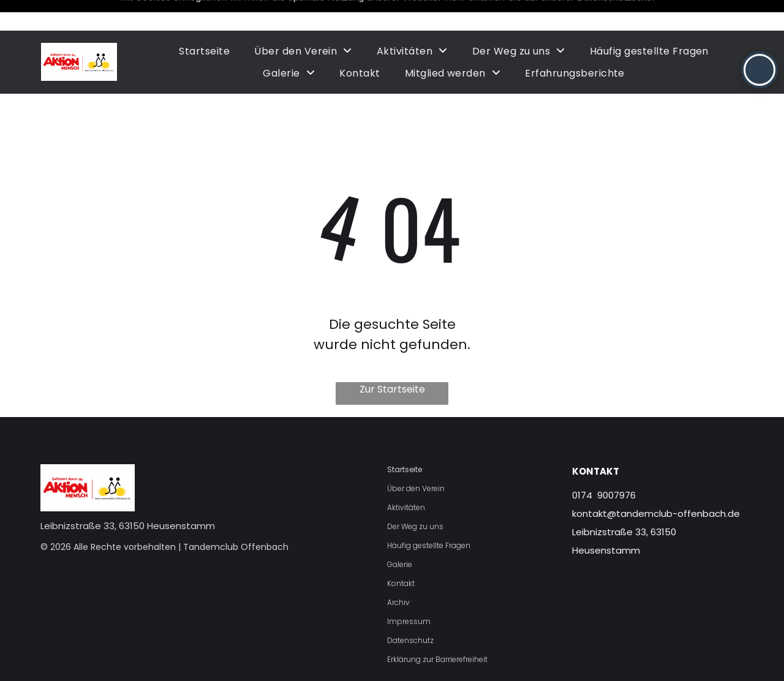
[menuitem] (204, 21)
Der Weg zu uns (415, 496)
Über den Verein (416, 458)
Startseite (405, 439)
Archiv (398, 572)
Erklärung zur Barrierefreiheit (437, 629)
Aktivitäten (406, 477)
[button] (759, 70)
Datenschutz (410, 610)
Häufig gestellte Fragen (429, 515)
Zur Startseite (392, 359)
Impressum (409, 591)
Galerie (400, 534)
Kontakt (401, 553)
